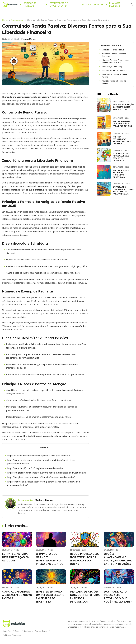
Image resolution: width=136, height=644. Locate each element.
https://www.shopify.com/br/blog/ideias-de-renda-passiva (35, 468)
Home (5, 20)
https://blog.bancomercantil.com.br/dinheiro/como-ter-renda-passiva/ (41, 477)
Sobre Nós (7, 631)
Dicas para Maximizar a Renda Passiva (113, 76)
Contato (28, 631)
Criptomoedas (18, 20)
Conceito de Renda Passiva (112, 50)
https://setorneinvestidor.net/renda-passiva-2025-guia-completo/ (39, 456)
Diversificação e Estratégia (111, 67)
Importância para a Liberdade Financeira (113, 55)
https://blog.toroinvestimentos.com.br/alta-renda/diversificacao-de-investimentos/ (47, 473)
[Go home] (10, 5)
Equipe (18, 631)
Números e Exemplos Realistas (113, 70)
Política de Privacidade (12, 635)
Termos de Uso (41, 631)
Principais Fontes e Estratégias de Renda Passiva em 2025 (114, 61)
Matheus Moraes (28, 39)
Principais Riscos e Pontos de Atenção (113, 82)
